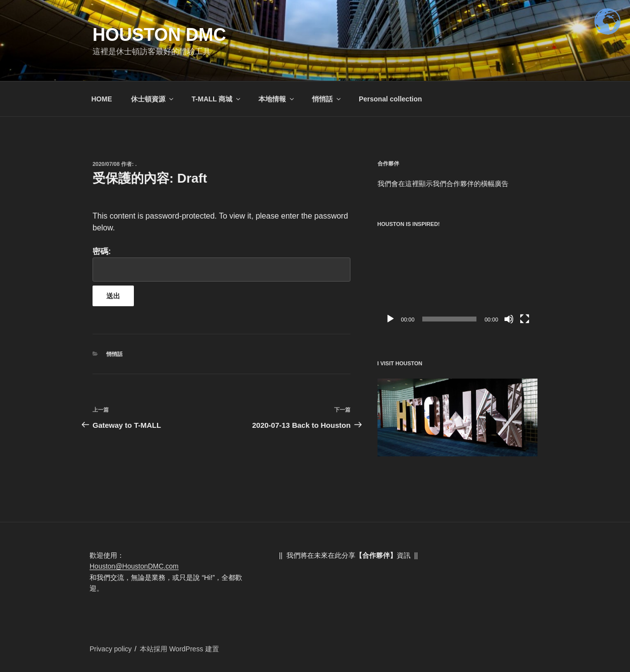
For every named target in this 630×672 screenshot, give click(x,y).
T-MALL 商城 (217, 99)
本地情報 (277, 99)
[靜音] (509, 319)
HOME (102, 99)
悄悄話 (327, 99)
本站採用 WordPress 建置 (179, 649)
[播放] (390, 319)
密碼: (221, 264)
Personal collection (390, 99)
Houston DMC (159, 35)
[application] (457, 284)
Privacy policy (111, 649)
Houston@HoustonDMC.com (134, 566)
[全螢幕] (525, 319)
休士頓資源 (153, 99)
